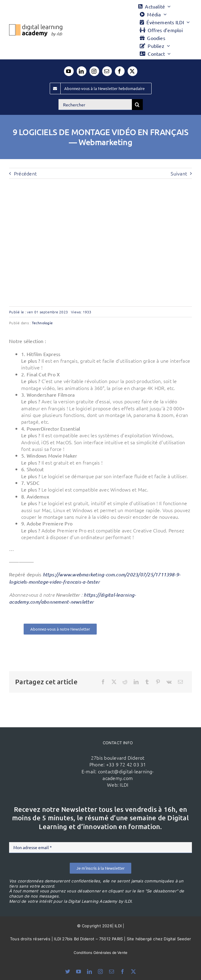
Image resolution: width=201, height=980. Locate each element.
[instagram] (94, 71)
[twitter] (132, 71)
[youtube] (69, 71)
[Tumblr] (147, 682)
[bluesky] (68, 972)
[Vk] (169, 682)
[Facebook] (103, 682)
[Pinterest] (158, 682)
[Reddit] (125, 682)
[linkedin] (82, 71)
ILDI (124, 785)
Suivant (179, 173)
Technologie (42, 323)
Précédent (25, 173)
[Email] (180, 682)
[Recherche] (137, 105)
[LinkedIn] (136, 682)
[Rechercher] (95, 105)
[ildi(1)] (53, 755)
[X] (114, 682)
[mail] (107, 71)
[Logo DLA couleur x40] (36, 27)
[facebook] (120, 71)
